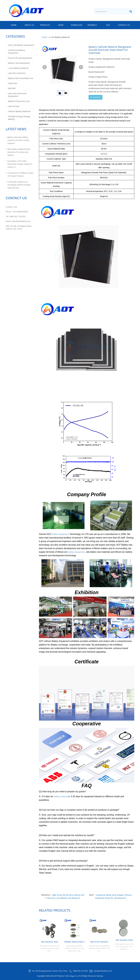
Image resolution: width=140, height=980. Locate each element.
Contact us (124, 25)
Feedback (92, 25)
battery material (61, 796)
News (61, 25)
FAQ (108, 25)
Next (81, 67)
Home (14, 25)
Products (45, 25)
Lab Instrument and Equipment (17, 95)
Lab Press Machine (17, 73)
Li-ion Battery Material (18, 68)
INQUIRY (95, 97)
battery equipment (60, 534)
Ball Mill (12, 88)
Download (77, 25)
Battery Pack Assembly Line (21, 78)
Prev (45, 67)
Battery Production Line (19, 101)
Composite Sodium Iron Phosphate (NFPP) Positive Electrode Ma (19, 185)
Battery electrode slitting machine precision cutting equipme (18, 140)
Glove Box (13, 83)
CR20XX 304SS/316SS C (75, 942)
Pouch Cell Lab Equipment (20, 58)
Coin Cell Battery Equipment (21, 45)
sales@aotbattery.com (103, 971)
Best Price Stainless (99, 942)
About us (29, 25)
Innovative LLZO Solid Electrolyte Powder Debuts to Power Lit (20, 164)
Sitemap (100, 976)
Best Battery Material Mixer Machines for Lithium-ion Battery (19, 152)
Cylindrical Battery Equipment (17, 52)
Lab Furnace (14, 106)
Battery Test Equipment (19, 63)
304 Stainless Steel (50, 942)
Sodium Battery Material (19, 111)
